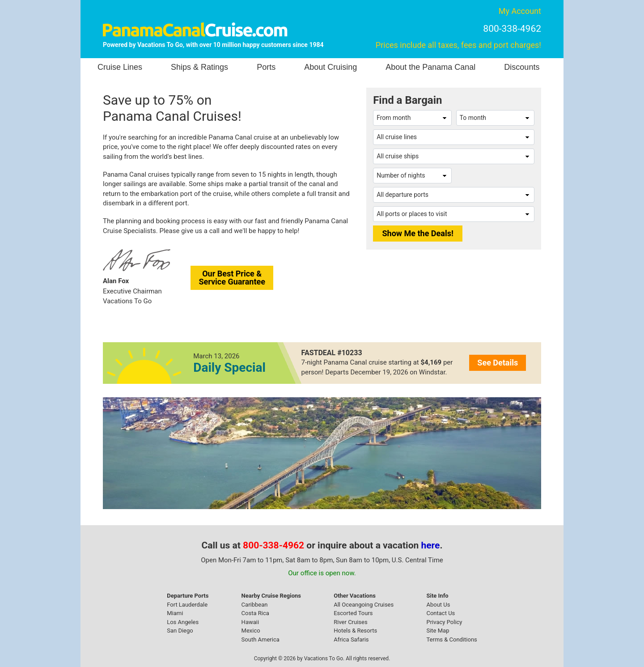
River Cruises (350, 622)
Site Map (438, 631)
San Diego (180, 631)
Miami (175, 613)
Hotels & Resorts (355, 631)
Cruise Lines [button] (120, 67)
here (431, 545)
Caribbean (255, 605)
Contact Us (441, 613)
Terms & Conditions (451, 639)
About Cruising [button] (330, 67)
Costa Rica (255, 613)
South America (261, 639)
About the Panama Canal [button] (430, 67)
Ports (266, 67)
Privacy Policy (444, 622)
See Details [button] (498, 363)
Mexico (251, 631)
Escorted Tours (353, 613)
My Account (520, 11)
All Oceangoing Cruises (364, 605)
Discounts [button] (522, 67)
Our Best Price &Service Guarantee (232, 278)
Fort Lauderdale (187, 605)
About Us (438, 605)
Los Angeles (183, 622)
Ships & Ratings (199, 67)
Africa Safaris (351, 639)
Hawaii (250, 622)
